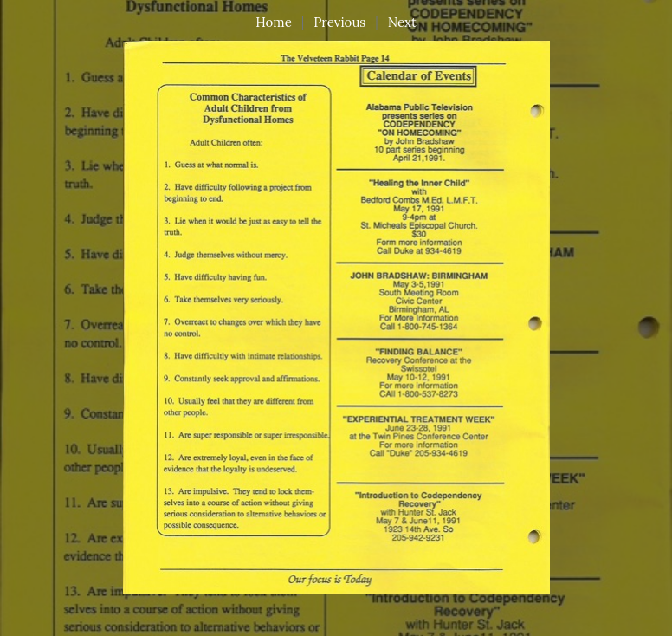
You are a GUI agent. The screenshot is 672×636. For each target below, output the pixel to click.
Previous (339, 22)
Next (402, 22)
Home (274, 22)
